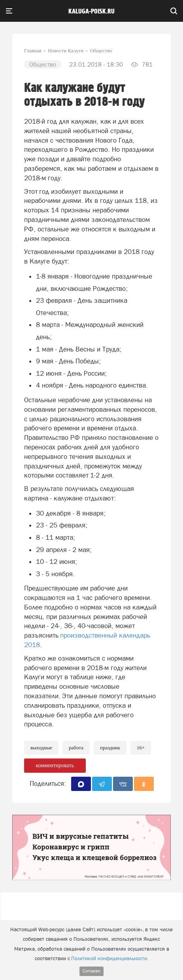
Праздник (110, 748)
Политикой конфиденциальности (109, 958)
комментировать (55, 765)
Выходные (41, 748)
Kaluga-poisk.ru (91, 11)
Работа (76, 748)
